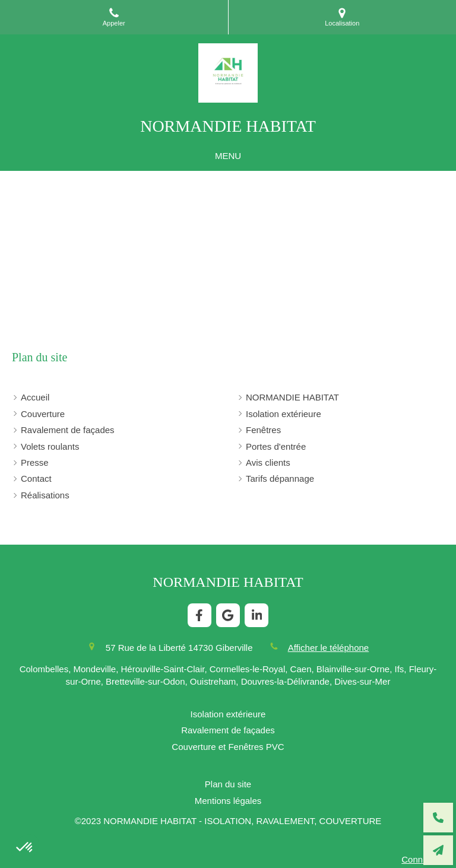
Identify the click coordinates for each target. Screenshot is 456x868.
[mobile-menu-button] (228, 156)
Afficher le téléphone (329, 648)
